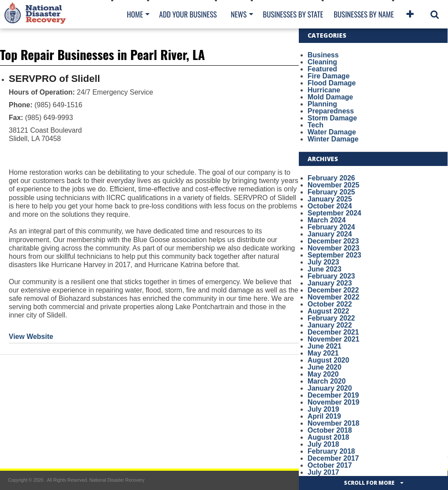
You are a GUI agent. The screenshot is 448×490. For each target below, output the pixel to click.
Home (135, 14)
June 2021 (324, 346)
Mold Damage (330, 97)
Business (323, 55)
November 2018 (333, 423)
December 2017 (333, 458)
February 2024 (331, 227)
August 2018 (328, 437)
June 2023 (324, 269)
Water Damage (332, 132)
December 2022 (333, 290)
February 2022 (331, 318)
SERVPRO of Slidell (54, 79)
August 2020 (328, 360)
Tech (315, 125)
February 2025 (331, 192)
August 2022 (328, 311)
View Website (31, 337)
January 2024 (330, 234)
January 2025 (330, 199)
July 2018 (323, 444)
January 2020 (330, 388)
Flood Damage (332, 83)
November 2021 (333, 339)
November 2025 (333, 185)
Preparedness (331, 111)
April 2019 (324, 416)
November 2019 (333, 402)
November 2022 (333, 297)
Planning (322, 104)
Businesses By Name (364, 14)
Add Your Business (188, 14)
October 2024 (330, 206)
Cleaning (322, 62)
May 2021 (323, 353)
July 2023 (323, 262)
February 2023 (331, 276)
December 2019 (333, 395)
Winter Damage (333, 139)
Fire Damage (329, 76)
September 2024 (334, 213)
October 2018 (330, 430)
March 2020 (327, 381)
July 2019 (323, 409)
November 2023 (333, 248)
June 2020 (324, 367)
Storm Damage (332, 118)
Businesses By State (293, 14)
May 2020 (323, 374)
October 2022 (330, 304)
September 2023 (334, 255)
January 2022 (330, 325)
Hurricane (324, 90)
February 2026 (331, 178)
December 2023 (333, 241)
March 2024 (327, 220)
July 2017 (323, 472)
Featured (322, 69)
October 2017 (330, 465)
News (238, 14)
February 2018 (331, 451)
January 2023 (330, 283)
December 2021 (333, 332)
